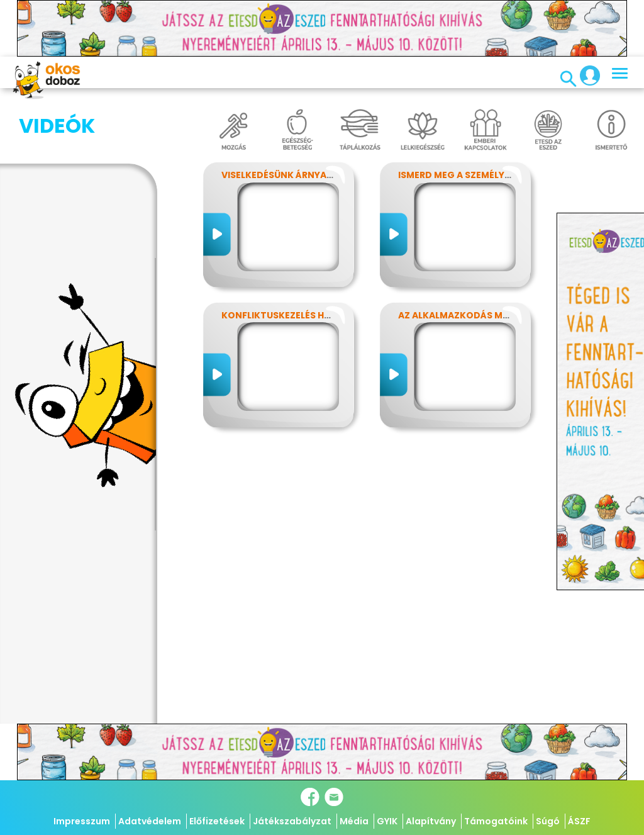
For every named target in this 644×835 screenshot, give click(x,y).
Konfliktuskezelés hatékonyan (301, 315)
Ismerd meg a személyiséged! (469, 175)
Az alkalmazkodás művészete (473, 315)
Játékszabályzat (292, 821)
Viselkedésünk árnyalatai (287, 175)
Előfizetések (217, 821)
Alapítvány (431, 821)
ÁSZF (579, 821)
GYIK (387, 821)
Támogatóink (496, 821)
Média (354, 821)
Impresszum (82, 821)
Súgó (548, 821)
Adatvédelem (150, 821)
